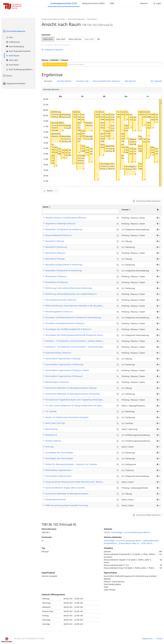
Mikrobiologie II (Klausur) (57, 382)
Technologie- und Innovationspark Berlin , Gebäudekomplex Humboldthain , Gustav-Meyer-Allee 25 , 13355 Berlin (131, 542)
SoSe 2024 (48, 39)
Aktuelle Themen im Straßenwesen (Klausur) (66, 218)
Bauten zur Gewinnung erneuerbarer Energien (67, 417)
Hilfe (112, 3)
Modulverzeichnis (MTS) (93, 3)
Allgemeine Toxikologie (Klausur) (61, 223)
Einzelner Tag (82, 81)
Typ (43, 548)
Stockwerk (47, 537)
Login (157, 3)
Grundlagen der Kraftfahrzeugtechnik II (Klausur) (68, 329)
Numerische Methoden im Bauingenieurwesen (67, 494)
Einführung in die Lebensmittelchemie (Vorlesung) (69, 288)
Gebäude (108, 529)
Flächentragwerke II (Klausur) (59, 312)
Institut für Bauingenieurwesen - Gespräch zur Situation (71, 464)
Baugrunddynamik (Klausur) (58, 235)
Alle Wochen (131, 81)
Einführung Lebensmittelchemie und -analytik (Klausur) (71, 294)
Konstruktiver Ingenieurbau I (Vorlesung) (64, 364)
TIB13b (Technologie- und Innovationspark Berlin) (127, 532)
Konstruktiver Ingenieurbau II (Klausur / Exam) (67, 370)
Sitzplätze (108, 548)
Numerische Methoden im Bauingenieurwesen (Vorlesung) (73, 394)
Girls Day (50, 447)
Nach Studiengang (15, 46)
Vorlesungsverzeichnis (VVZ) (64, 3)
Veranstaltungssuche (14, 31)
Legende (156, 81)
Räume (7, 76)
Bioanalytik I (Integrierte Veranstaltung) (64, 270)
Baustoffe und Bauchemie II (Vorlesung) (64, 265)
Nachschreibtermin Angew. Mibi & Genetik (65, 488)
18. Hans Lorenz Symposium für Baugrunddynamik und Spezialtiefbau (78, 406)
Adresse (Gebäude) (113, 537)
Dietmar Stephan (53, 441)
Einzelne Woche (64, 81)
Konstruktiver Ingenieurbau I (59, 476)
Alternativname (49, 529)
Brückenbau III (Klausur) (57, 282)
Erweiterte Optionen (52, 50)
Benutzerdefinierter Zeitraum (107, 81)
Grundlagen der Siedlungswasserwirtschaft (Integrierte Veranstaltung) (78, 335)
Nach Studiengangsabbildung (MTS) (21, 69)
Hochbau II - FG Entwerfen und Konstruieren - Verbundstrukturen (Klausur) (80, 347)
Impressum (147, 638)
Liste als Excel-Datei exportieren (147, 201)
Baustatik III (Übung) (55, 259)
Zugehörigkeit (48, 573)
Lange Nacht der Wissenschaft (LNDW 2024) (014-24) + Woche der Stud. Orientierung (85, 482)
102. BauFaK (51, 411)
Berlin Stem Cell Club (55, 423)
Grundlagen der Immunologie (59, 452)
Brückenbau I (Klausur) (56, 276)
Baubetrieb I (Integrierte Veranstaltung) (64, 229)
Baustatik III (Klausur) (55, 253)
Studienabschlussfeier (56, 499)
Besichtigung (52, 429)
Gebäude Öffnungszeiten (53, 594)
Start (9, 37)
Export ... (50, 191)
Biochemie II (57, 134)
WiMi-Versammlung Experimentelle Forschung (67, 505)
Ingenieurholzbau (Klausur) (58, 353)
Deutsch (144, 3)
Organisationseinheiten (14, 83)
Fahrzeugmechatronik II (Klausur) (61, 300)
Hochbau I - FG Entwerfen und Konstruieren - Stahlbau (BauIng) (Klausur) (79, 341)
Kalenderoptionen (52, 89)
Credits (159, 638)
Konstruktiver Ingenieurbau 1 (59, 470)
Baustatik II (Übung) (55, 241)
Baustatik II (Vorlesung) (56, 247)
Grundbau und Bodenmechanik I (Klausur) (65, 323)
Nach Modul (12, 65)
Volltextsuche (13, 42)
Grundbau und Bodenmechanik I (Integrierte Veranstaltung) (73, 317)
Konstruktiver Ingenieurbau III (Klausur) (64, 376)
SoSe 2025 (61, 39)
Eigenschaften (110, 573)
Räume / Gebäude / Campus (55, 60)
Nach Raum (13, 56)
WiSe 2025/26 (75, 39)
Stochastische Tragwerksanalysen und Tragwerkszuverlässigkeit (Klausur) (79, 400)
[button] (60, 117)
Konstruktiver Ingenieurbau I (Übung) (63, 359)
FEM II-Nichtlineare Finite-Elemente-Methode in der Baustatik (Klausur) (78, 306)
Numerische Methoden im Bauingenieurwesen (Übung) (71, 388)
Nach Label (12, 60)
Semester (46, 35)
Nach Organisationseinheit (18, 51)
